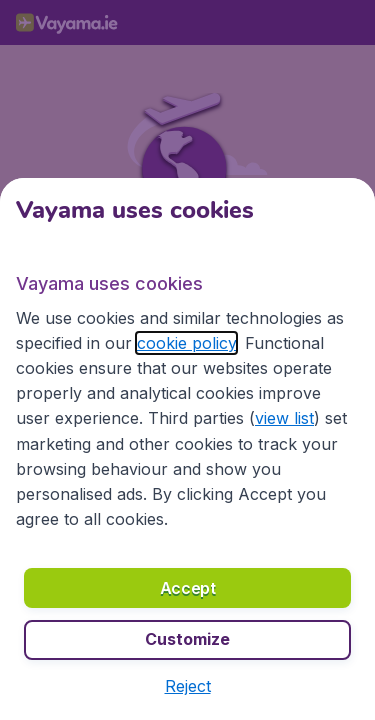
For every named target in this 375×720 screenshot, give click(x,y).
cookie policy (186, 343)
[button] (188, 686)
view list (284, 418)
